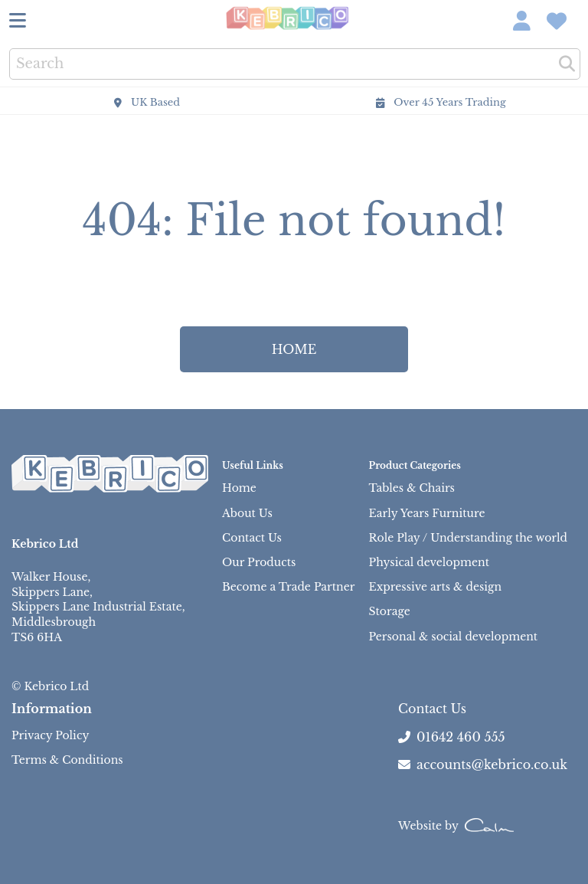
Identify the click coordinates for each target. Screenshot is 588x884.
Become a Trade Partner (288, 587)
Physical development (429, 562)
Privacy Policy (50, 735)
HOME (294, 349)
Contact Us (252, 538)
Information (52, 709)
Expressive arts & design (435, 587)
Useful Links (253, 465)
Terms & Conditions (67, 760)
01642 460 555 (461, 737)
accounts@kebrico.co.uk (483, 764)
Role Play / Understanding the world (468, 538)
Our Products (259, 562)
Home (239, 488)
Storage (390, 611)
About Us (247, 513)
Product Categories (415, 465)
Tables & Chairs (412, 488)
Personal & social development (454, 637)
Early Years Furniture (427, 513)
